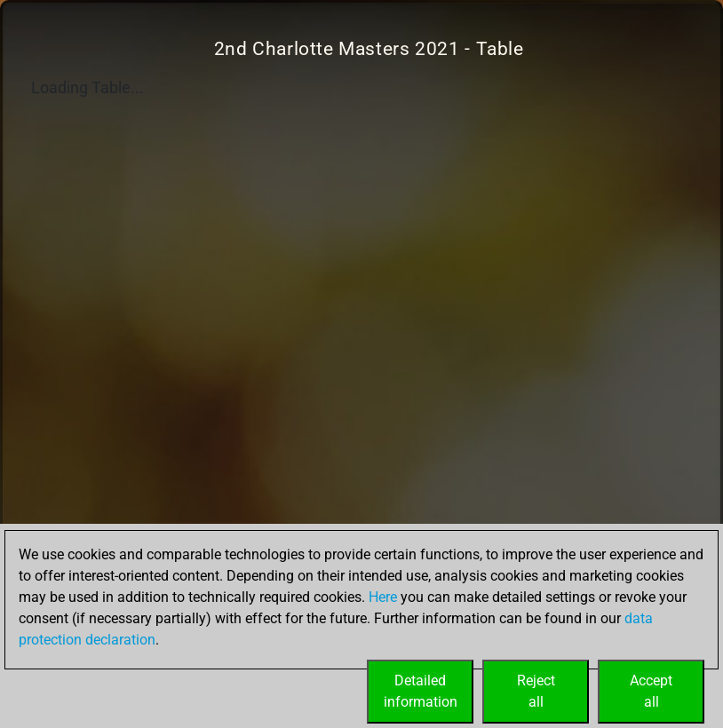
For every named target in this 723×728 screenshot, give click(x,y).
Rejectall (536, 691)
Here (383, 597)
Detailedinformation (421, 691)
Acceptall (651, 691)
